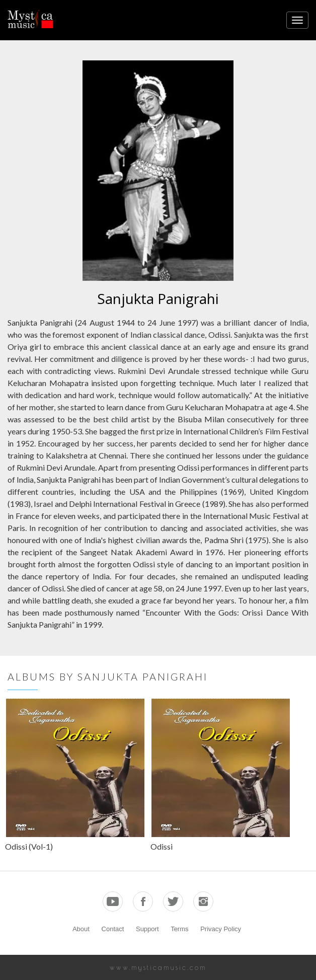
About (81, 929)
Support (147, 929)
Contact (113, 929)
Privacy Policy (221, 929)
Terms (179, 929)
